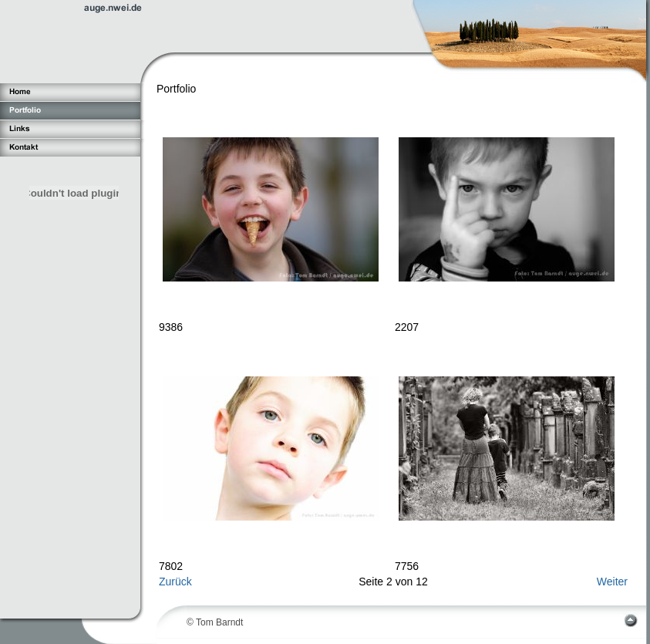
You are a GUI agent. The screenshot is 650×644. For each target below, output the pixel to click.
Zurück (175, 582)
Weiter (612, 582)
